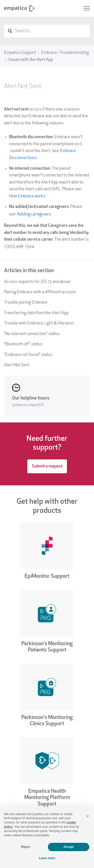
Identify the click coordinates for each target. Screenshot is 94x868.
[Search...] (47, 31)
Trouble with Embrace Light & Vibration (39, 323)
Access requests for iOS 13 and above (37, 282)
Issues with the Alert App (31, 60)
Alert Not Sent (17, 365)
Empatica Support (20, 53)
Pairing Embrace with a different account (40, 292)
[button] (87, 816)
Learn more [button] (47, 858)
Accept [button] (68, 847)
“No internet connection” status (32, 334)
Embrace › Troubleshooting (65, 53)
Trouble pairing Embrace (26, 302)
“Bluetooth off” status (23, 344)
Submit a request (47, 466)
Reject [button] (26, 847)
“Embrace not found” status (28, 355)
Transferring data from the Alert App (36, 313)
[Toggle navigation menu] (87, 8)
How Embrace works (27, 196)
